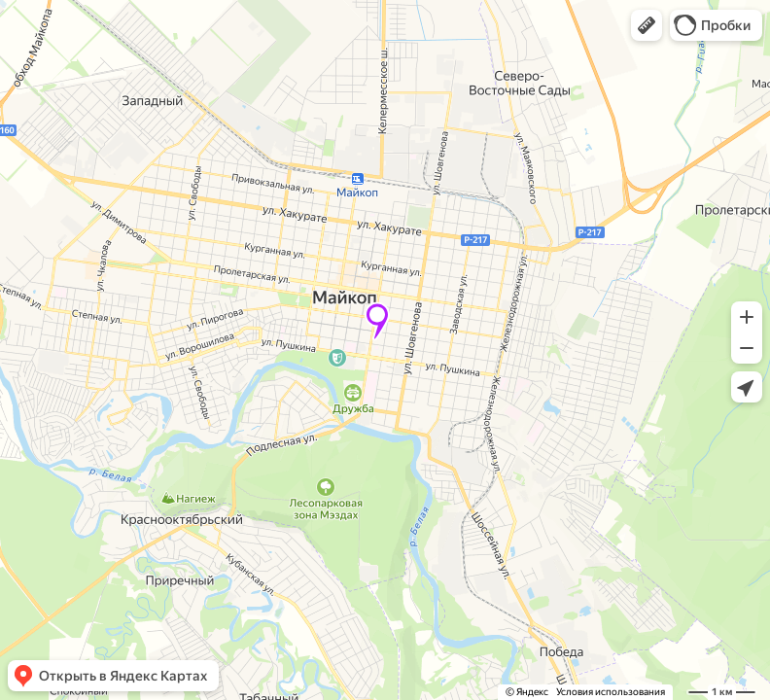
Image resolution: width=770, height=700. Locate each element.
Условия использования (611, 692)
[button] (647, 25)
